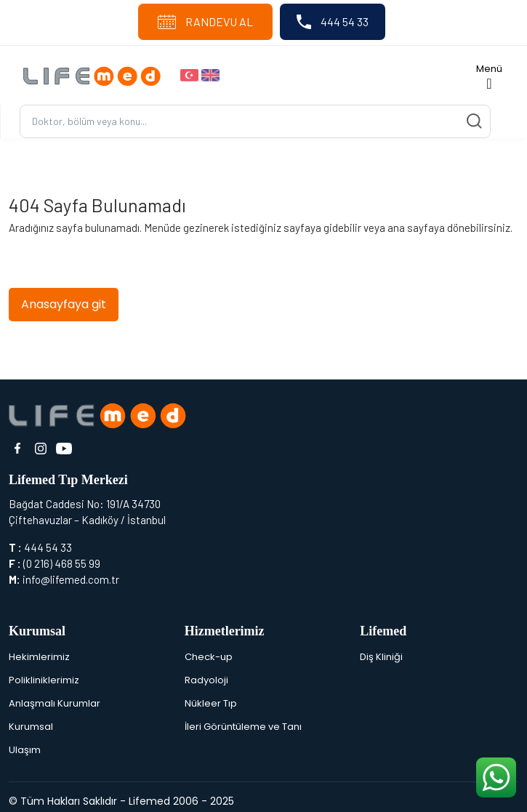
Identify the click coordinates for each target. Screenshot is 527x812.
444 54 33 (333, 22)
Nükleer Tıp (211, 703)
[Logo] (96, 75)
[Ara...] (255, 122)
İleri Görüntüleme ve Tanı (243, 727)
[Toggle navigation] (489, 75)
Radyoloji (206, 680)
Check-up (209, 657)
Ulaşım (25, 750)
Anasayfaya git (64, 304)
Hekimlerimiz (39, 657)
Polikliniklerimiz (44, 680)
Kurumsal (31, 727)
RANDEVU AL (205, 22)
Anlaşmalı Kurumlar (55, 703)
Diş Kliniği (381, 657)
